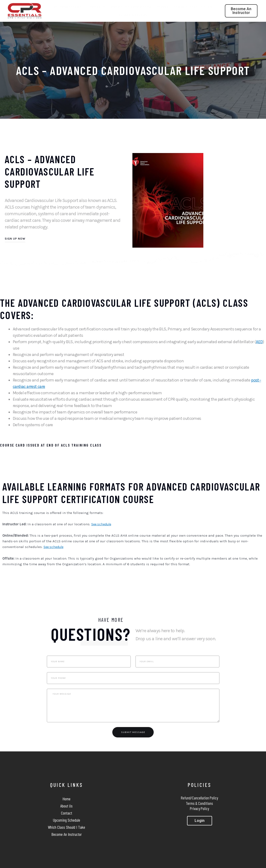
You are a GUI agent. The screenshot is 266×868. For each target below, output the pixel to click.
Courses (96, 7)
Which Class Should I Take (131, 7)
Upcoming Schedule (67, 820)
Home (66, 799)
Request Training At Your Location (185, 7)
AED (259, 342)
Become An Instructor (67, 834)
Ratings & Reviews (133, 15)
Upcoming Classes (68, 7)
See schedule (102, 524)
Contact (67, 813)
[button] (241, 11)
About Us (66, 806)
